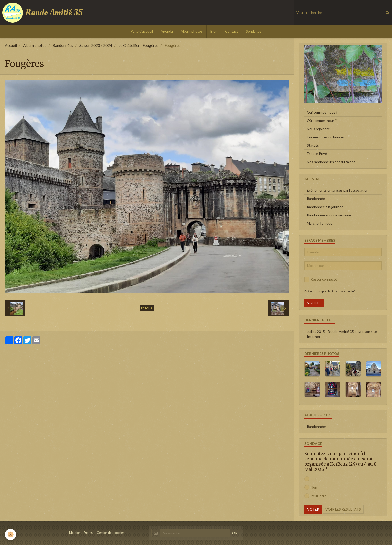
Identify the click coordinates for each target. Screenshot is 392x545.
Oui (310, 479)
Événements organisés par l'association (338, 190)
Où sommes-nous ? (322, 120)
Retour (147, 308)
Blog (214, 31)
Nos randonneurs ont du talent (331, 162)
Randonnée (316, 199)
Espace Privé (317, 154)
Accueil (11, 45)
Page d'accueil (142, 31)
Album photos (192, 31)
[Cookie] (11, 535)
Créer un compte (315, 291)
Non (311, 487)
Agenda (167, 31)
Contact (232, 31)
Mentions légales (81, 533)
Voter (313, 509)
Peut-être (315, 496)
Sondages (254, 31)
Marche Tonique (320, 223)
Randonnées (63, 45)
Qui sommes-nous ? (322, 112)
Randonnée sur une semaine (329, 215)
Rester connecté (321, 279)
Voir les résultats (343, 509)
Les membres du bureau (326, 137)
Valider (314, 303)
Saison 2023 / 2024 (96, 45)
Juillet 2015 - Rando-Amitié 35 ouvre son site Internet (342, 334)
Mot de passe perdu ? (342, 291)
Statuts (313, 145)
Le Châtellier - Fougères (138, 45)
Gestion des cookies (111, 533)
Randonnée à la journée (325, 207)
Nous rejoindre (318, 129)
